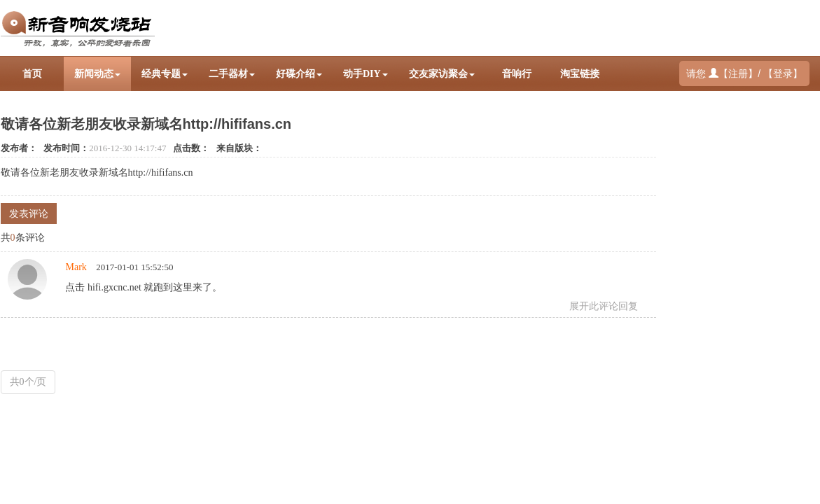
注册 (738, 74)
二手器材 (232, 74)
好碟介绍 (299, 74)
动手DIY (366, 74)
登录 (783, 74)
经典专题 (165, 74)
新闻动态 (97, 74)
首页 (32, 74)
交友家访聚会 (442, 74)
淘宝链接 (580, 74)
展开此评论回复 (604, 306)
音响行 (517, 74)
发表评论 (29, 214)
